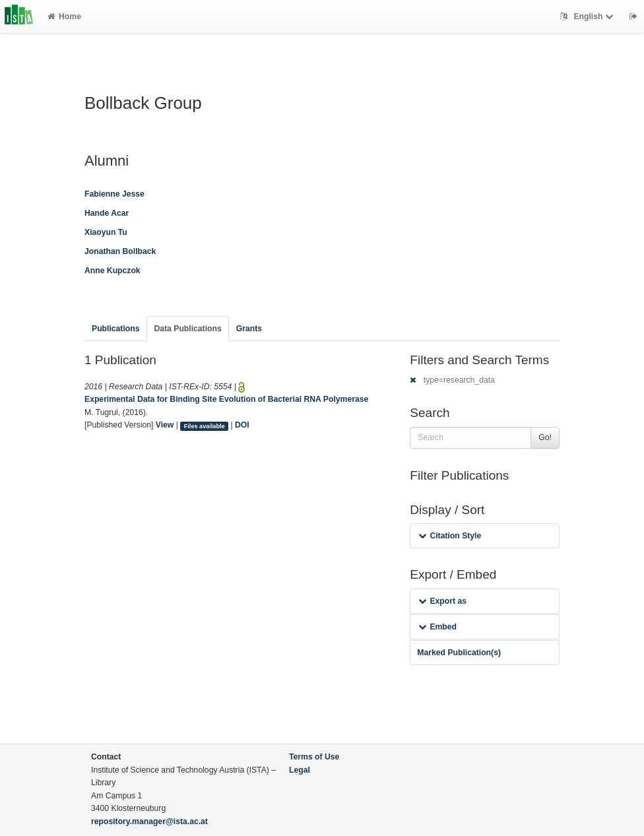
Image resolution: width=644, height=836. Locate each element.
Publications (115, 329)
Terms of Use (314, 757)
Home (64, 16)
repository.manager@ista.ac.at (149, 821)
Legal (300, 770)
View (165, 425)
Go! (545, 437)
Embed (437, 627)
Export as (442, 601)
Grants (249, 329)
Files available (205, 426)
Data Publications (187, 329)
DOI (242, 425)
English (588, 16)
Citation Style (450, 536)
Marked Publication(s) (459, 653)
